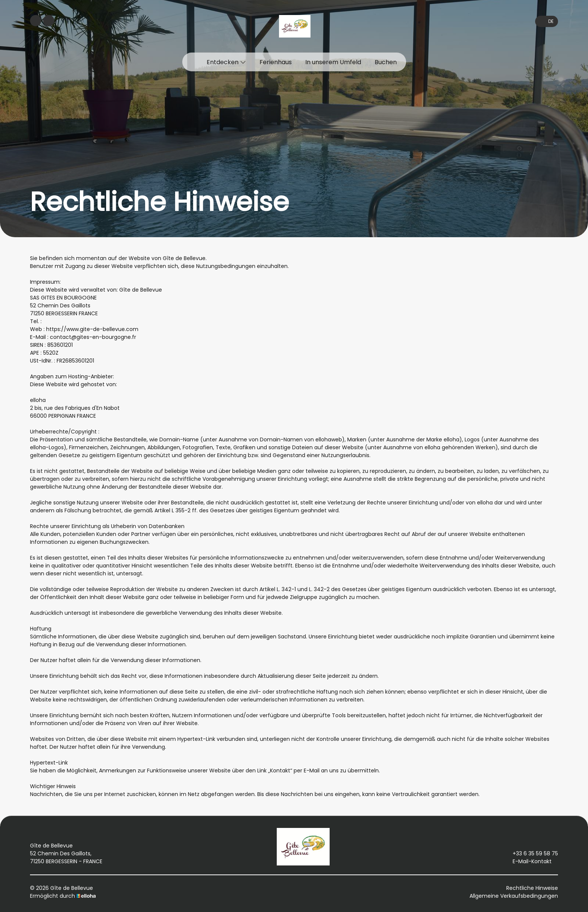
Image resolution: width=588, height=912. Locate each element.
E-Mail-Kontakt (528, 861)
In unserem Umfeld (333, 62)
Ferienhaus (276, 62)
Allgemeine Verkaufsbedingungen (514, 896)
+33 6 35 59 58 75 (531, 853)
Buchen (386, 62)
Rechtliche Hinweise (532, 888)
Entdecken (226, 62)
